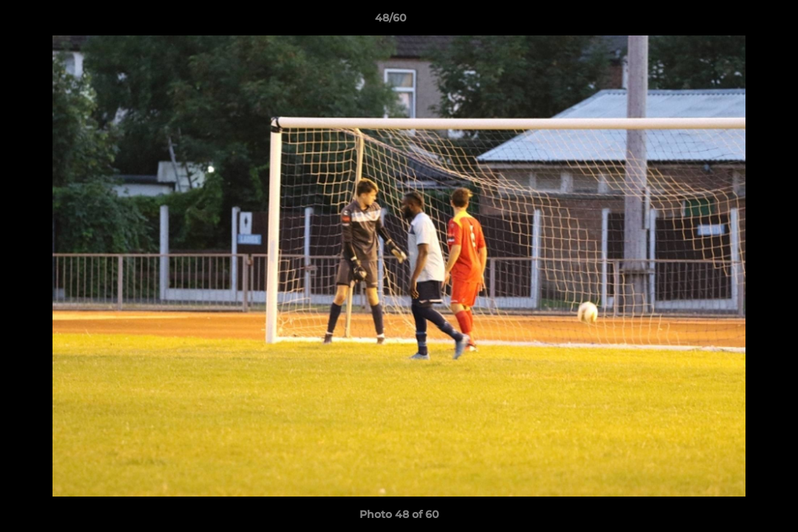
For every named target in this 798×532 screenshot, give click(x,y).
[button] (736, 21)
